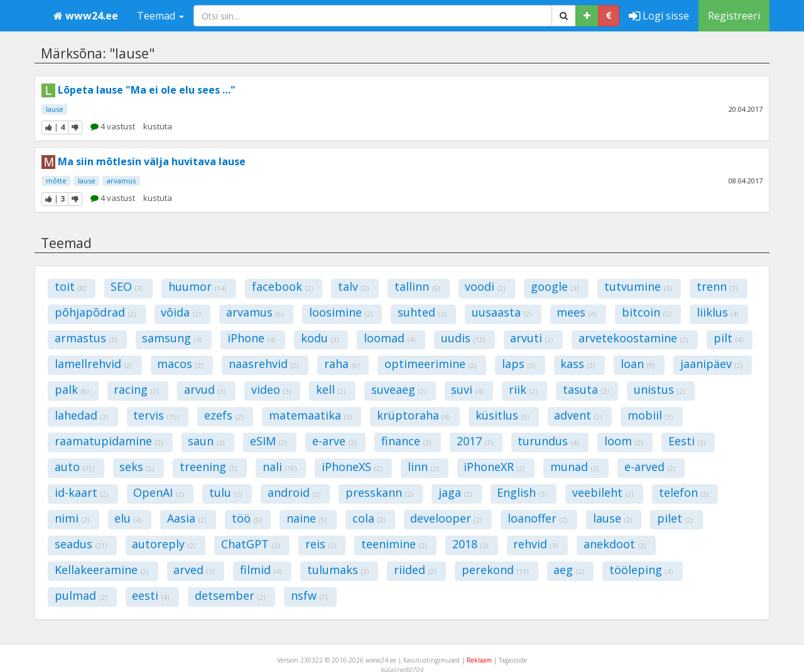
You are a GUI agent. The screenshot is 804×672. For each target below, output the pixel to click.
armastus (86, 338)
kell (331, 389)
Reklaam (479, 660)
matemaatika (310, 415)
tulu (225, 492)
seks (137, 467)
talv (353, 286)
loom (623, 441)
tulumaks (338, 570)
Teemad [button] (160, 16)
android (294, 492)
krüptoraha (413, 415)
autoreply (164, 544)
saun (206, 441)
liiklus (718, 312)
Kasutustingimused (432, 660)
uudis (463, 338)
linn (423, 467)
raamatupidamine (109, 441)
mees (576, 312)
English (522, 492)
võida (181, 312)
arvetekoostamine (633, 338)
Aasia (187, 518)
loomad (389, 338)
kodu (320, 338)
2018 (470, 544)
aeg (568, 570)
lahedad (81, 415)
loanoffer (537, 518)
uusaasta (502, 312)
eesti (150, 595)
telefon (684, 492)
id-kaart (81, 492)
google (555, 286)
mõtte (56, 181)
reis (321, 544)
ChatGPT (250, 544)
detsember (230, 595)
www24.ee (86, 16)
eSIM (268, 441)
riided (415, 570)
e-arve (334, 441)
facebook (282, 286)
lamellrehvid (93, 364)
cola (369, 518)
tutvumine (638, 286)
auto (74, 467)
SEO (127, 286)
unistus (659, 389)
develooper (446, 518)
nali (280, 467)
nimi (72, 518)
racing (136, 389)
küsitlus (502, 415)
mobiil (650, 415)
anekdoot (615, 544)
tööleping (641, 570)
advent (578, 415)
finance (406, 441)
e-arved (650, 467)
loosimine (341, 312)
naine (307, 518)
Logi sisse (659, 16)
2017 (475, 441)
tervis (156, 415)
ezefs (224, 415)
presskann (379, 492)
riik (523, 389)
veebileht (603, 492)
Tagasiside (513, 660)
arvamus (121, 181)
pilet (675, 518)
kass (578, 364)
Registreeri (734, 16)
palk (72, 389)
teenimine (394, 544)
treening (208, 467)
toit (70, 286)
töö (247, 518)
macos (180, 364)
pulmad (81, 595)
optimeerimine (430, 364)
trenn (717, 286)
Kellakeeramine (101, 570)
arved (194, 570)
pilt (728, 338)
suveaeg (399, 389)
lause (55, 109)
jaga (455, 492)
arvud (205, 389)
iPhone (251, 338)
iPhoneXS (352, 467)
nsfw (309, 595)
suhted (422, 312)
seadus (81, 544)
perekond (495, 570)
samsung (172, 338)
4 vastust (113, 126)
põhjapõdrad (95, 312)
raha (342, 364)
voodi (485, 286)
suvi (467, 389)
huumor (197, 286)
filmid (261, 570)
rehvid (535, 544)
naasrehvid (263, 364)
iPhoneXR (494, 467)
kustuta (158, 126)
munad (574, 467)
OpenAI (158, 492)
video (271, 389)
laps (519, 364)
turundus (548, 441)
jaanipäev (711, 364)
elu (128, 518)
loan (638, 364)
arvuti (531, 338)
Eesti (687, 441)
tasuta (586, 389)
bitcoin (646, 312)
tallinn (417, 286)
